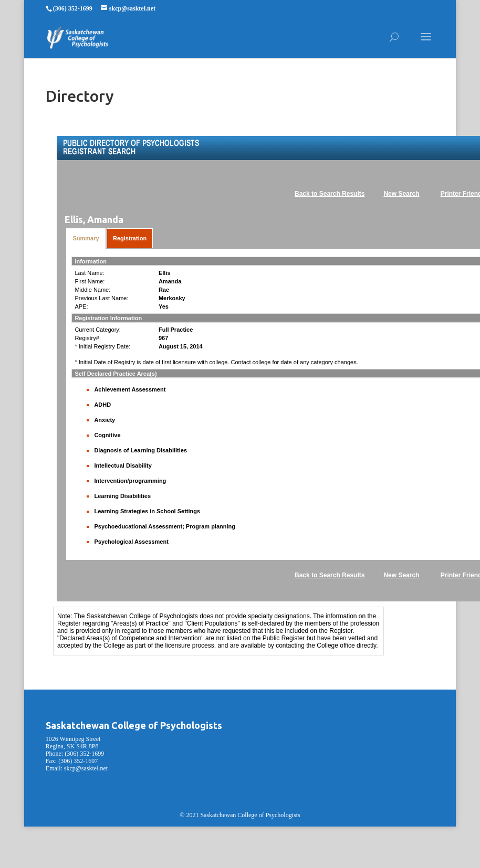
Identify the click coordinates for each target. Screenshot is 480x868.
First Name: (90, 281)
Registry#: (88, 338)
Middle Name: (92, 290)
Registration (130, 238)
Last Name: (89, 273)
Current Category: (97, 330)
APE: (81, 306)
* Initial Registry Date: (102, 346)
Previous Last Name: (101, 298)
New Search (401, 194)
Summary (86, 238)
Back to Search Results (330, 194)
